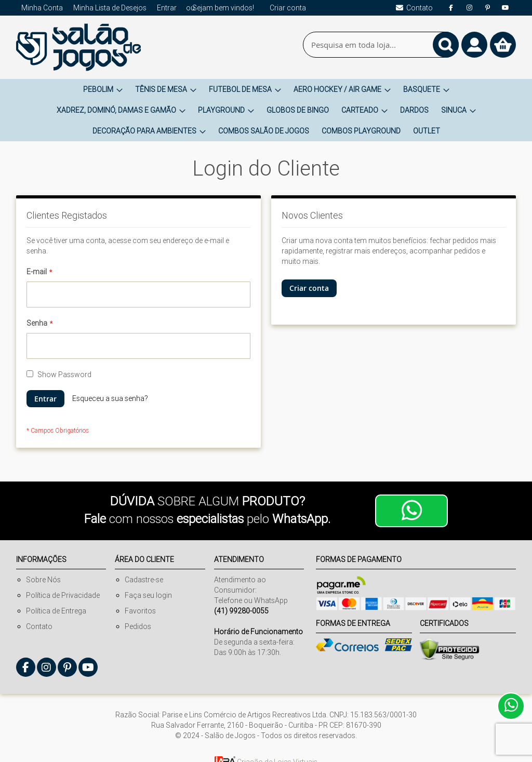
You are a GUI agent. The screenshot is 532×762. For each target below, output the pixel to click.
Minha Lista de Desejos (110, 8)
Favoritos (140, 611)
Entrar (167, 8)
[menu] (266, 110)
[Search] (446, 45)
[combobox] (381, 45)
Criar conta (288, 8)
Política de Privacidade (63, 595)
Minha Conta (42, 8)
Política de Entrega (56, 611)
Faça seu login (148, 595)
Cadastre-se (144, 580)
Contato (39, 626)
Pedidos (138, 626)
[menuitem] (103, 89)
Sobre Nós (43, 580)
